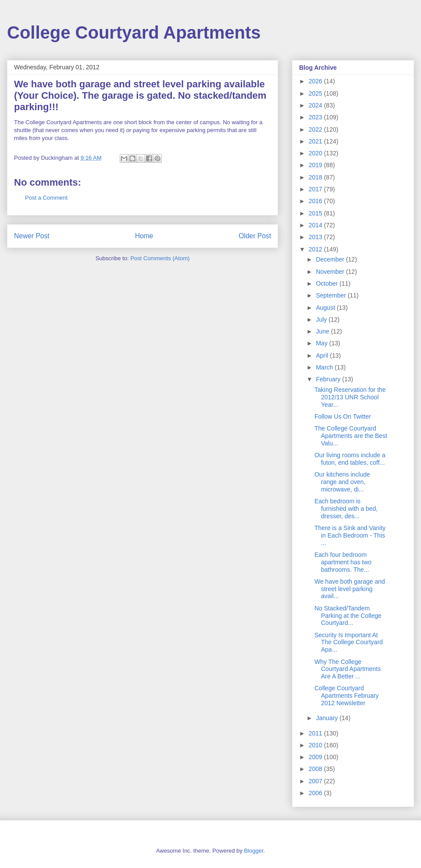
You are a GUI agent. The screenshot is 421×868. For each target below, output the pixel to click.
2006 (316, 793)
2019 (316, 165)
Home (144, 236)
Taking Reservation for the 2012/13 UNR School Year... (350, 397)
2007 (316, 781)
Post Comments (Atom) (160, 258)
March (325, 367)
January (328, 718)
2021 (316, 141)
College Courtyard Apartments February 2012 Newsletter (347, 696)
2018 (316, 177)
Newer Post (32, 236)
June (323, 331)
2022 (316, 129)
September (332, 295)
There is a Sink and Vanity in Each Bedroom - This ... (350, 535)
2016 (316, 201)
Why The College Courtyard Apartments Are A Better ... (348, 669)
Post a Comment (46, 198)
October (328, 283)
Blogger (253, 851)
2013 (316, 237)
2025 (316, 93)
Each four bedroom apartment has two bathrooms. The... (343, 562)
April (323, 355)
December (331, 259)
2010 (316, 745)
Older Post (255, 236)
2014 (316, 225)
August (326, 308)
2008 (316, 769)
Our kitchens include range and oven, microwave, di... (342, 482)
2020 (316, 153)
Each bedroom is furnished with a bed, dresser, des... (346, 509)
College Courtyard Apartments (134, 32)
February (329, 379)
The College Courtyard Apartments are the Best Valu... (351, 436)
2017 (316, 189)
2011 (316, 733)
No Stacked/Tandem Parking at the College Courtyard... (348, 616)
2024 (316, 105)
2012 (316, 249)
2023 (316, 117)
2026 (316, 81)
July (322, 319)
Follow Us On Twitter (343, 416)
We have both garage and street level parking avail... (350, 589)
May (322, 343)
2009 (316, 757)
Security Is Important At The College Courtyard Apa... (349, 642)
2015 (316, 213)
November (331, 272)
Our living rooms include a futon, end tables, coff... (350, 459)
